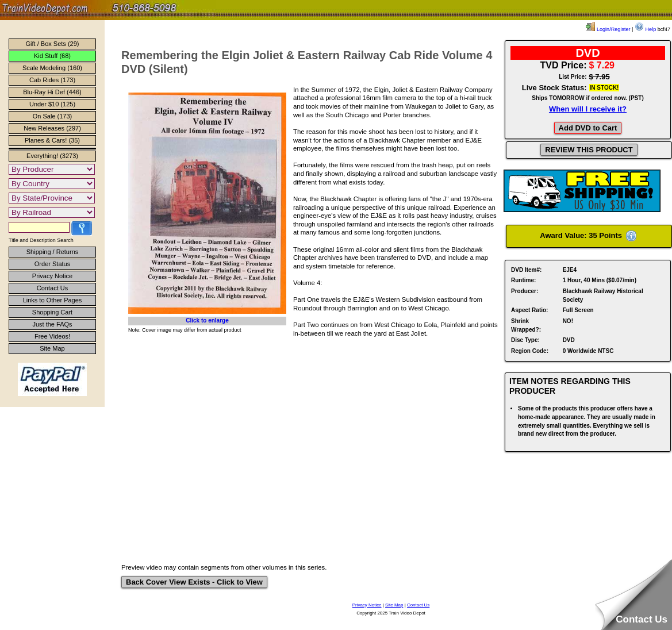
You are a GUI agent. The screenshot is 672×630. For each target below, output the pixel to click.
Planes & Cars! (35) (52, 140)
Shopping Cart (52, 312)
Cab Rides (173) (52, 80)
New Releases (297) (52, 128)
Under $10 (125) (52, 104)
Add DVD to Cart (588, 128)
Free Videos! (52, 336)
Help (645, 29)
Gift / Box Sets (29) (53, 44)
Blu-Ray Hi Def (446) (52, 92)
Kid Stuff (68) (52, 56)
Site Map (52, 348)
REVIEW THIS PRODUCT (589, 150)
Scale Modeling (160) (52, 68)
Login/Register (608, 29)
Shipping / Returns (53, 252)
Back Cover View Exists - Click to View (194, 582)
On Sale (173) (52, 116)
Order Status (52, 264)
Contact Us (52, 288)
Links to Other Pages (53, 300)
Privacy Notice (52, 276)
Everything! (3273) (52, 156)
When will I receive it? (588, 109)
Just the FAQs (52, 324)
